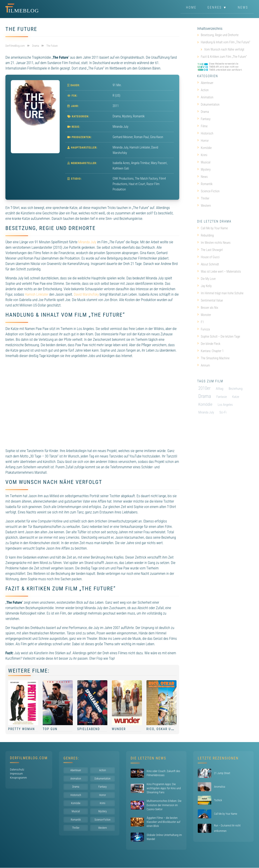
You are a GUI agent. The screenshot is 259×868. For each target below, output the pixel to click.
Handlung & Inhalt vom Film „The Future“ (226, 42)
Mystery (127, 116)
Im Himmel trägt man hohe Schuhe (220, 293)
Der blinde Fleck (209, 344)
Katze (236, 397)
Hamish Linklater (36, 294)
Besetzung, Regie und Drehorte (220, 35)
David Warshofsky (86, 294)
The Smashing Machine (213, 358)
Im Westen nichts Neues (214, 243)
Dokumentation (208, 104)
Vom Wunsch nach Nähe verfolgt (224, 49)
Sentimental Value (210, 300)
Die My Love (206, 279)
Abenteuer (205, 83)
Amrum (204, 365)
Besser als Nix (208, 308)
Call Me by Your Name (213, 228)
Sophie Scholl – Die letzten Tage (219, 337)
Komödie (205, 148)
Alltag (220, 389)
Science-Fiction (208, 191)
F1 (201, 322)
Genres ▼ (217, 8)
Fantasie (222, 397)
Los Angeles (225, 405)
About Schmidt (208, 264)
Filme (202, 126)
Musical (204, 162)
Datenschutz (17, 769)
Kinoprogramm (18, 778)
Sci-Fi (223, 412)
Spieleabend (89, 729)
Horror (203, 141)
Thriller (203, 198)
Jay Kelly (205, 286)
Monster (204, 315)
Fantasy (204, 119)
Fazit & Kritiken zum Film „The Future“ (224, 57)
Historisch (205, 133)
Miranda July (87, 242)
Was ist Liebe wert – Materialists (219, 272)
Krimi (202, 155)
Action (203, 90)
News (243, 8)
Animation (205, 97)
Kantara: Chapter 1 (211, 351)
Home (191, 8)
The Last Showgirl (210, 250)
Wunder (119, 729)
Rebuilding (206, 235)
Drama (117, 116)
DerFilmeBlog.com (29, 758)
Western (204, 206)
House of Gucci (208, 257)
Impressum (16, 774)
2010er (205, 388)
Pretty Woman (21, 729)
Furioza (204, 329)
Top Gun (50, 729)
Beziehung (236, 389)
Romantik (139, 116)
